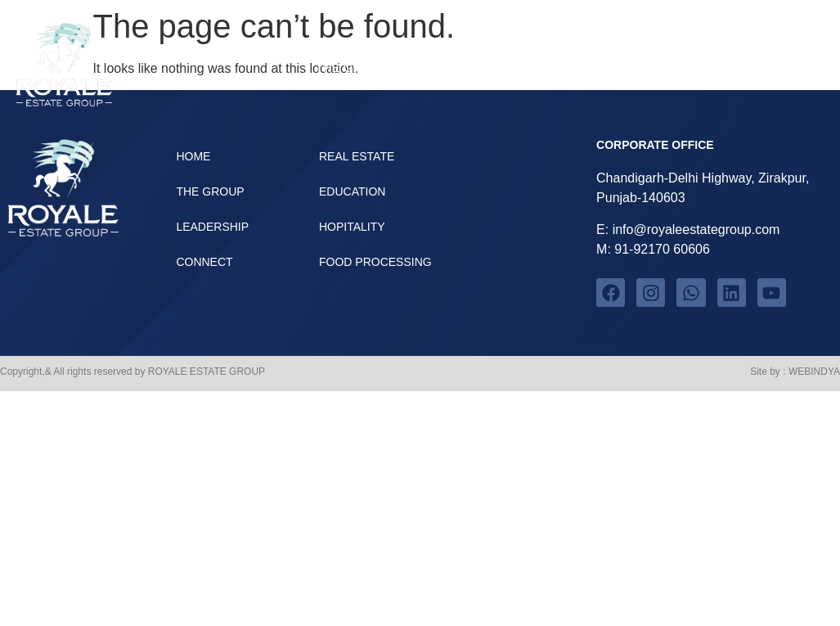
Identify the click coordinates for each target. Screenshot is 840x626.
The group (351, 68)
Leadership (589, 68)
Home (786, 68)
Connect (698, 68)
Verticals (469, 68)
